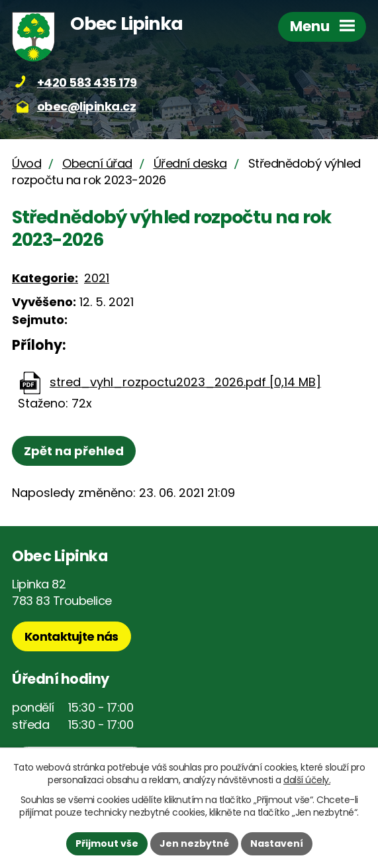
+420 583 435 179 (87, 82)
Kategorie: (45, 278)
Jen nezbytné (194, 843)
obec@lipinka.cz (87, 106)
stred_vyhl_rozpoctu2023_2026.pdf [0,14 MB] (185, 382)
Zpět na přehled (74, 451)
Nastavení (277, 843)
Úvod (26, 163)
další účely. (307, 780)
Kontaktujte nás (71, 636)
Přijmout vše (107, 843)
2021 (97, 278)
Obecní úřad (97, 163)
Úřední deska (190, 163)
